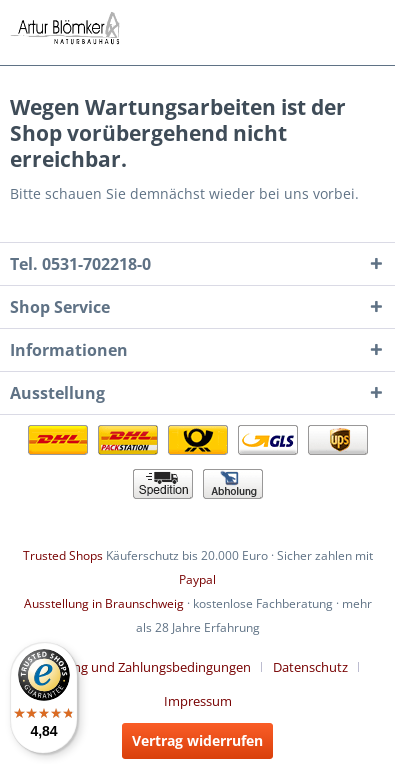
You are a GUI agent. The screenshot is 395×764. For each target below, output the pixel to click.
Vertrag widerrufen (197, 740)
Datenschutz (310, 667)
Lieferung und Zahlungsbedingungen (141, 667)
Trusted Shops (63, 555)
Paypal (197, 579)
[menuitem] (149, 667)
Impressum (198, 701)
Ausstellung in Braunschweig (104, 603)
